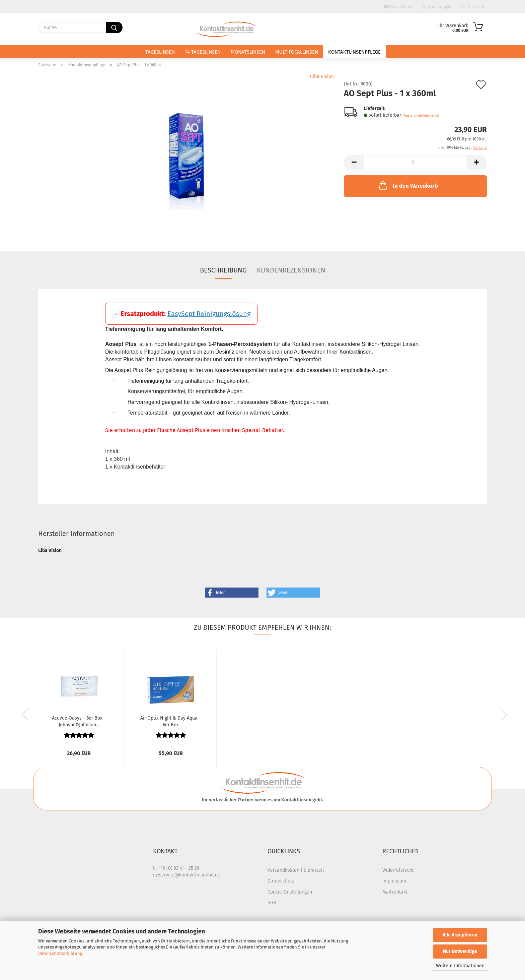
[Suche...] (114, 27)
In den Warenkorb (408, 185)
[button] (354, 163)
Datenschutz (281, 881)
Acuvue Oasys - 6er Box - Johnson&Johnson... (79, 721)
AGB (272, 903)
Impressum (394, 881)
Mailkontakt (395, 892)
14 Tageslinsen (203, 52)
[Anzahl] (415, 163)
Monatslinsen (248, 52)
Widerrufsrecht (398, 870)
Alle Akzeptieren (460, 935)
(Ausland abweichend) (421, 115)
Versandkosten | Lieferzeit (296, 870)
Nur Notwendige (460, 951)
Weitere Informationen (460, 966)
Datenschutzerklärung (60, 953)
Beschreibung (223, 270)
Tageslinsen (160, 52)
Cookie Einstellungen (290, 892)
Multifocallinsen (297, 52)
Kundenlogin (437, 7)
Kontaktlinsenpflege (354, 52)
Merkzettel (474, 7)
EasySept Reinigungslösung (209, 314)
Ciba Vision (322, 77)
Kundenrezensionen (291, 270)
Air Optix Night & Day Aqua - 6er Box (171, 721)
